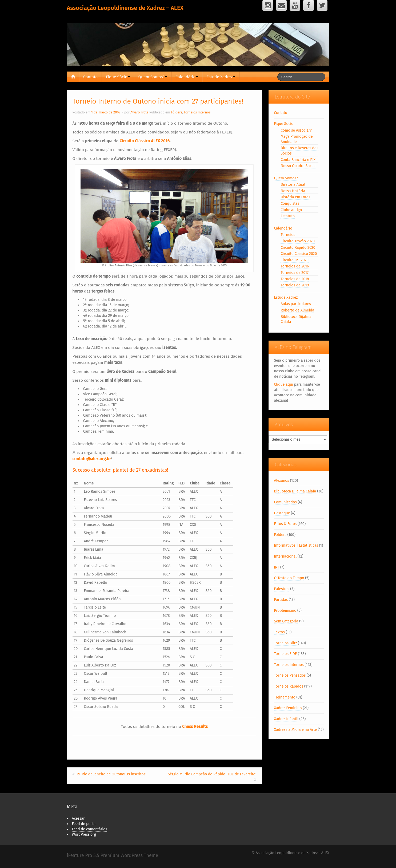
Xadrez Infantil (286, 719)
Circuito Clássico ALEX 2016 (145, 141)
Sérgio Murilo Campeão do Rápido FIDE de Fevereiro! (212, 774)
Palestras (281, 589)
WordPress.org (84, 835)
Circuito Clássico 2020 (299, 254)
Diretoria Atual (293, 185)
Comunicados (285, 502)
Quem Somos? (153, 77)
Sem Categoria (286, 621)
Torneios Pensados (290, 675)
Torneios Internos (197, 112)
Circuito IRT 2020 (295, 260)
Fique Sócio (118, 77)
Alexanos (281, 481)
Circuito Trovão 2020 (298, 241)
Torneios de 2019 (295, 285)
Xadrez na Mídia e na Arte (295, 730)
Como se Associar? (296, 130)
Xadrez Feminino (288, 708)
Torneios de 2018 (295, 279)
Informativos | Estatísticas (296, 545)
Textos (279, 632)
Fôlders (177, 112)
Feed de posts (84, 824)
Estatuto (288, 216)
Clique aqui (283, 384)
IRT (277, 567)
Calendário (187, 77)
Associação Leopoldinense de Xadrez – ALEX (125, 8)
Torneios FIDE (285, 654)
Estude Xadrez (221, 77)
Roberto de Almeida (297, 310)
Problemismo (285, 611)
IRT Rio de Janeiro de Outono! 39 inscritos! (111, 774)
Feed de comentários (90, 829)
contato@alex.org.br (92, 459)
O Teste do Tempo (289, 578)
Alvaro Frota (139, 112)
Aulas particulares (296, 304)
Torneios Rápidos (289, 686)
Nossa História (293, 191)
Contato (90, 77)
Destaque (282, 513)
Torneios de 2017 (295, 273)
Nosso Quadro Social (298, 166)
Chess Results (195, 727)
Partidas (281, 600)
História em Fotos (295, 197)
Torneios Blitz (285, 643)
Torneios (288, 235)
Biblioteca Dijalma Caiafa (295, 491)
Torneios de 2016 (295, 266)
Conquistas (290, 204)
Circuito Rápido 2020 (298, 248)
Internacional (285, 556)
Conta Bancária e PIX (298, 160)
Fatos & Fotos (285, 524)
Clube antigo (291, 210)
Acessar (78, 818)
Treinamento (285, 697)
